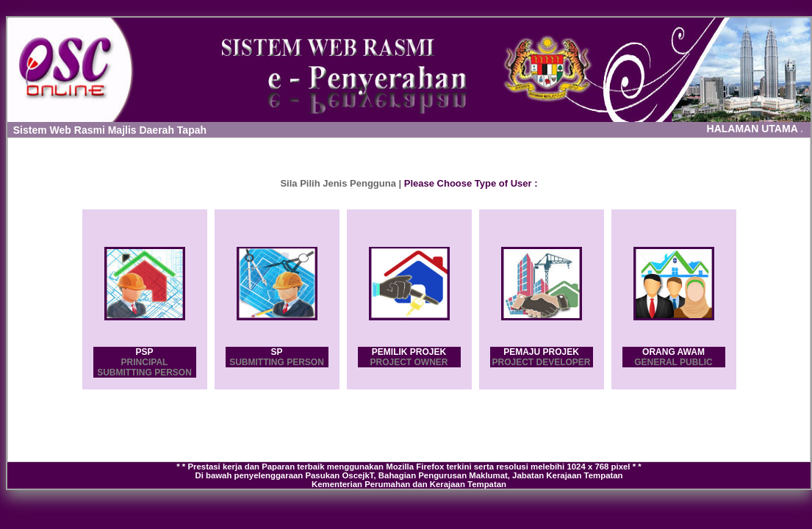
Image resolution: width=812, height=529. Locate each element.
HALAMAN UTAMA (755, 129)
